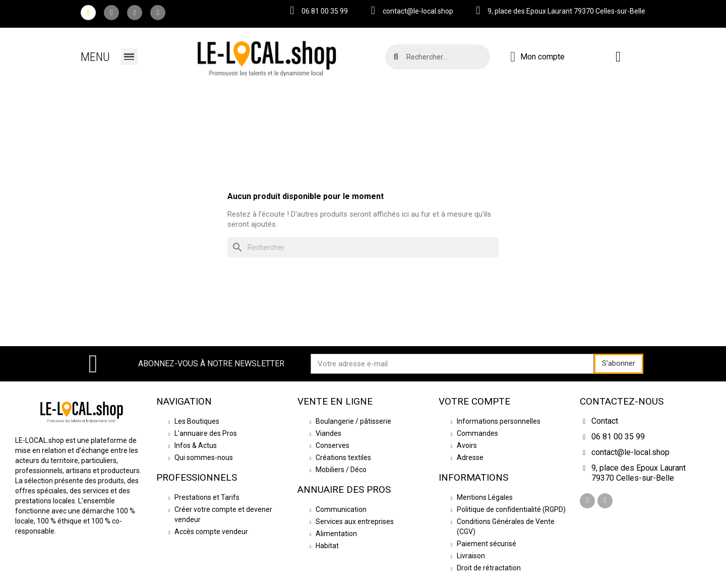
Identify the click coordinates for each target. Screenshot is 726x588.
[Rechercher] (363, 247)
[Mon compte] (537, 57)
